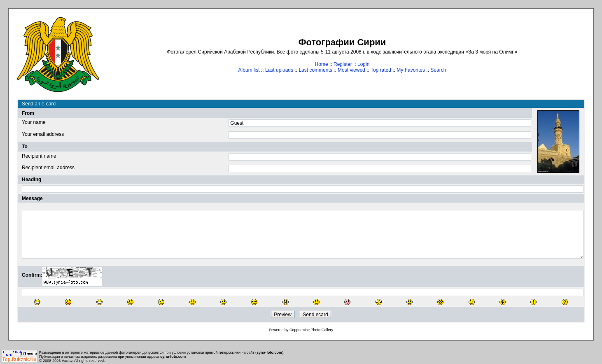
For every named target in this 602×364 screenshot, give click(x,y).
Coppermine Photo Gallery (311, 330)
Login (363, 64)
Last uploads (279, 70)
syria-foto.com (269, 352)
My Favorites (411, 70)
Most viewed (351, 70)
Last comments (315, 70)
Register (343, 64)
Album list (249, 70)
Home (322, 64)
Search (438, 70)
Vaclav (67, 361)
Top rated (381, 70)
